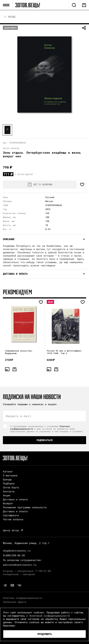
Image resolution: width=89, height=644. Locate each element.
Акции (7, 495)
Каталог (8, 471)
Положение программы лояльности (25, 507)
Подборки (9, 483)
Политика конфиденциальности (22, 598)
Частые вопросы (13, 519)
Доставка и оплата (15, 499)
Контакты (9, 491)
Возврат (8, 503)
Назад (12, 17)
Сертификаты (11, 515)
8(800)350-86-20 (14, 555)
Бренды (7, 479)
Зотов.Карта (11, 487)
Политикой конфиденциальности (49, 616)
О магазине (10, 475)
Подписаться (45, 440)
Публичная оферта (15, 602)
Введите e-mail (18, 416)
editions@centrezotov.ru (20, 565)
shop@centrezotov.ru (17, 551)
